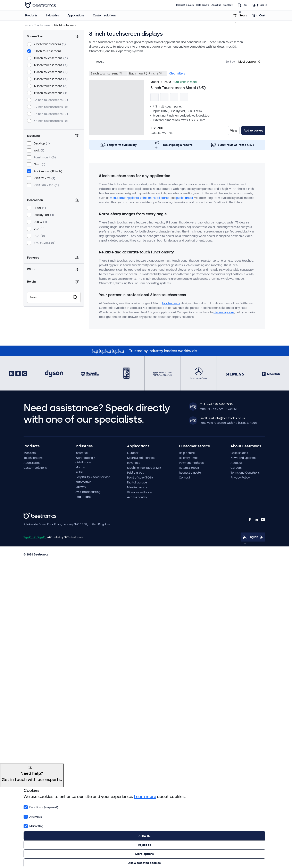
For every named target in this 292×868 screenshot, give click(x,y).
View (234, 131)
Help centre (203, 5)
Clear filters (177, 73)
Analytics (33, 816)
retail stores (161, 198)
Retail (79, 472)
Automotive (83, 482)
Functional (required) (41, 807)
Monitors (30, 453)
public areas (185, 198)
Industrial (82, 453)
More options (144, 854)
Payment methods (191, 463)
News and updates (243, 458)
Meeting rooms (137, 487)
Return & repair (189, 468)
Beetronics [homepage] (41, 5)
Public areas (135, 473)
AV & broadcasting (88, 492)
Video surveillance (139, 492)
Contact (228, 5)
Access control (137, 497)
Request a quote (185, 5)
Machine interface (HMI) (144, 468)
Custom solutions (104, 15)
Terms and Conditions (245, 473)
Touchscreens (33, 458)
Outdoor (133, 453)
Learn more (145, 797)
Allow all (144, 836)
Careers (236, 468)
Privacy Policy (240, 478)
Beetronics (31, 515)
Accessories (32, 463)
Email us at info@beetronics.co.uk (222, 418)
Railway (81, 487)
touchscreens (171, 303)
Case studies (239, 453)
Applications (76, 15)
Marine (80, 467)
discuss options (224, 312)
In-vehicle (134, 463)
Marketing (33, 826)
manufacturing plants (124, 198)
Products (31, 15)
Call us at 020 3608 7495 (216, 404)
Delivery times (189, 458)
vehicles (146, 198)
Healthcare (83, 497)
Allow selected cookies (144, 863)
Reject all (144, 845)
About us (216, 5)
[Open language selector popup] (244, 5)
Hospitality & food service (93, 477)
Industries (52, 15)
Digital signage (137, 482)
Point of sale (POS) (140, 478)
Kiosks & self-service (141, 458)
